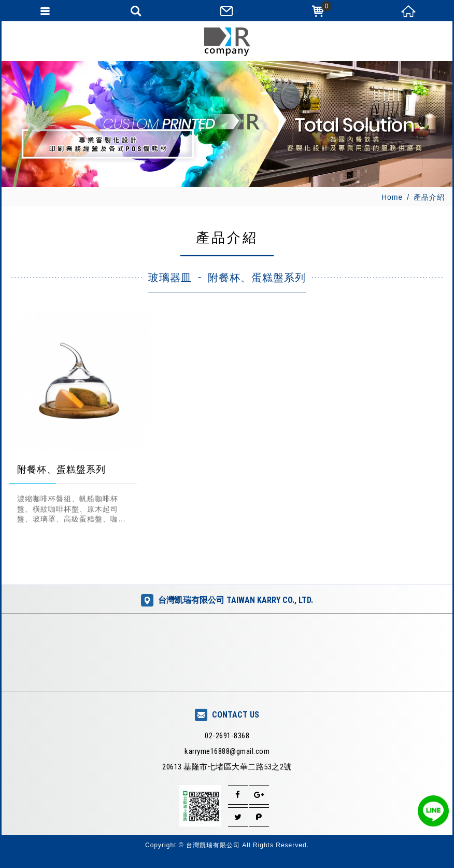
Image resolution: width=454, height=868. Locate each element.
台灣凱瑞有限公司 (227, 42)
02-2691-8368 (227, 736)
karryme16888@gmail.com (227, 751)
